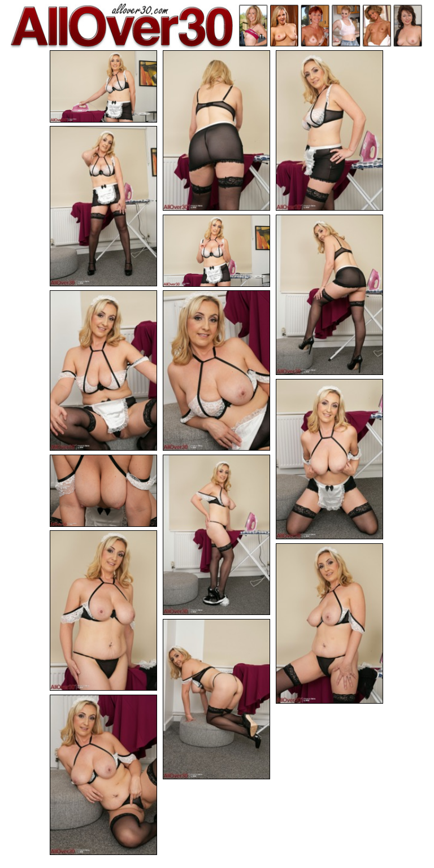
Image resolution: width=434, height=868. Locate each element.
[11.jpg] (216, 535)
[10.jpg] (103, 491)
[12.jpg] (103, 610)
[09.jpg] (329, 459)
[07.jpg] (103, 370)
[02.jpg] (216, 130)
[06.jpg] (329, 295)
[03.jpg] (329, 130)
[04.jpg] (103, 206)
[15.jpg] (103, 775)
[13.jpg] (329, 623)
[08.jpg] (216, 370)
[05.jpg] (216, 251)
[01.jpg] (103, 86)
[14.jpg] (216, 699)
